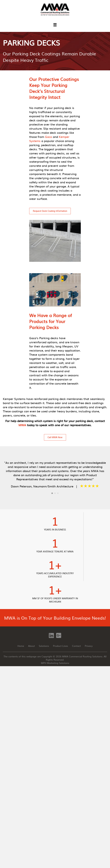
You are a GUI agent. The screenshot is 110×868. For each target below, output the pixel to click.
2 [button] (55, 493)
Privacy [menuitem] (89, 646)
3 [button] (58, 493)
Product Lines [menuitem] (61, 646)
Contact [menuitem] (76, 646)
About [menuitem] (31, 646)
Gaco (49, 137)
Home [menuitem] (21, 646)
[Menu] (55, 25)
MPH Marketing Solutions (55, 663)
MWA (22, 425)
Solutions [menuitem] (44, 646)
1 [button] (52, 493)
